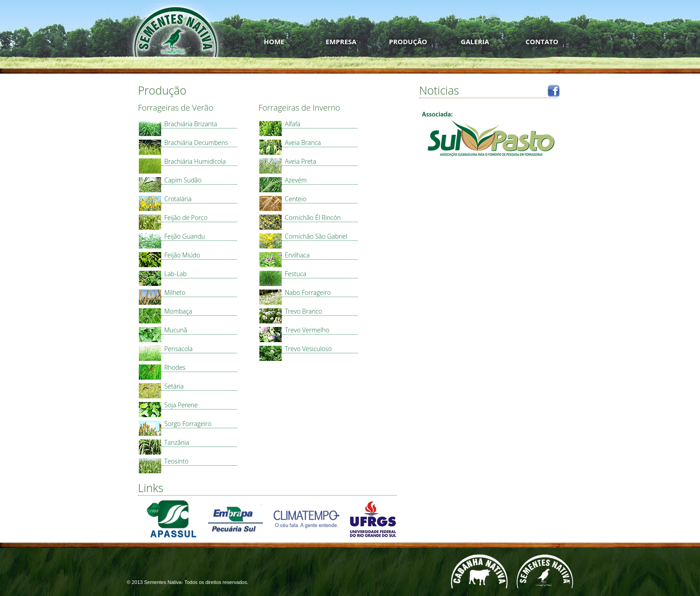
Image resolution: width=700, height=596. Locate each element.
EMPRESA (341, 41)
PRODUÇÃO (408, 41)
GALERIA (475, 41)
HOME (274, 41)
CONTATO (542, 41)
